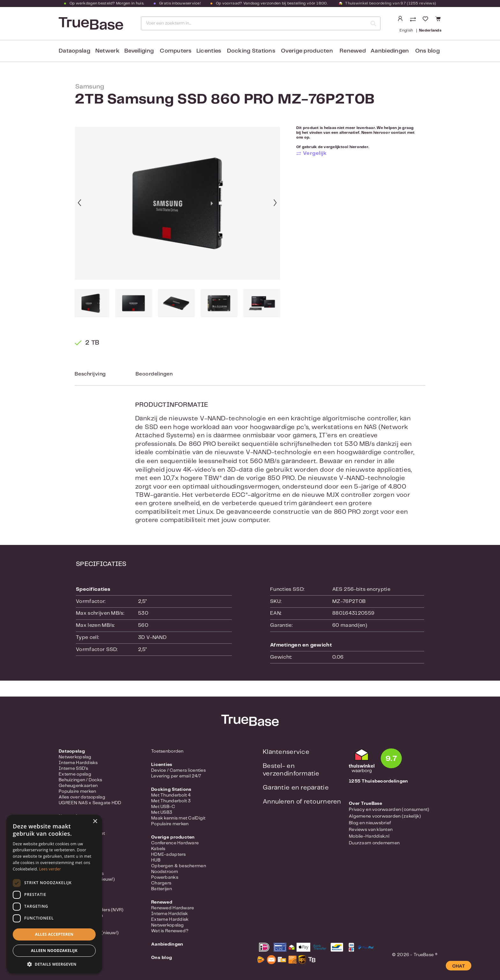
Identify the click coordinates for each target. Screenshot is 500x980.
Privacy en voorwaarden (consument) (389, 810)
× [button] (95, 822)
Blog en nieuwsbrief (370, 823)
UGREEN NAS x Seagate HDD (90, 803)
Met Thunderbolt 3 (171, 801)
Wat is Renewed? (170, 931)
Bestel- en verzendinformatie (291, 770)
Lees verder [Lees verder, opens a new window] (50, 869)
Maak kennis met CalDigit (178, 818)
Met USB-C (163, 807)
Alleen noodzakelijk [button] (54, 951)
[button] (54, 964)
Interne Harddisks (78, 763)
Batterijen (162, 889)
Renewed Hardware (173, 908)
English (406, 30)
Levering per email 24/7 (176, 776)
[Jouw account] (400, 19)
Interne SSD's (74, 769)
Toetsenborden (167, 751)
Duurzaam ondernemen (374, 843)
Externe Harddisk (170, 919)
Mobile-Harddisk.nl (369, 836)
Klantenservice (286, 752)
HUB (156, 860)
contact (399, 133)
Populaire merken (77, 791)
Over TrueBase (366, 804)
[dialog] (54, 894)
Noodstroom (165, 872)
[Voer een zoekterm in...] (254, 23)
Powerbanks (165, 877)
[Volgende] (275, 203)
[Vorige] (79, 203)
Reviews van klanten (371, 830)
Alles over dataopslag (82, 797)
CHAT (459, 966)
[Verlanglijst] (425, 19)
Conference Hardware (175, 843)
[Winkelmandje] (437, 19)
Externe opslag (75, 774)
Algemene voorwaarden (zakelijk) (385, 816)
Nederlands (430, 30)
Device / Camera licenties (178, 770)
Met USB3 (162, 812)
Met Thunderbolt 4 (171, 795)
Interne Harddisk (169, 914)
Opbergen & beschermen (179, 866)
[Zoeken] (373, 23)
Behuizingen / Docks (80, 780)
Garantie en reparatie (296, 788)
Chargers (161, 883)
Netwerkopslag (75, 757)
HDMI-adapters (169, 855)
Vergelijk (315, 153)
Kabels (158, 849)
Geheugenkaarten (78, 786)
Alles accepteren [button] (54, 934)
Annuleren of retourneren (302, 802)
